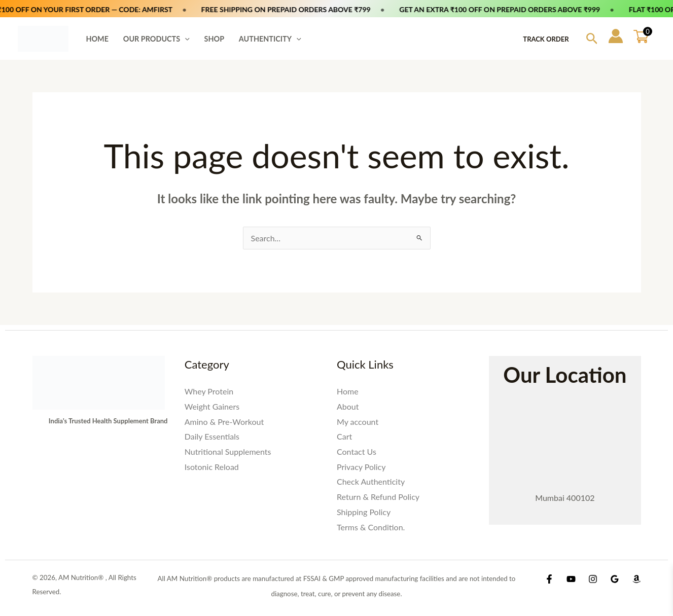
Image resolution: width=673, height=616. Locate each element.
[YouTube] (571, 579)
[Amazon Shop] (636, 579)
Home (348, 391)
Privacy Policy (361, 467)
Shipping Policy (364, 512)
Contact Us (357, 451)
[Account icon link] (616, 36)
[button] (185, 39)
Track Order (546, 39)
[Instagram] (593, 579)
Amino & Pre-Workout (224, 422)
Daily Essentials (212, 436)
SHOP (215, 39)
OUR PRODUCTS (156, 39)
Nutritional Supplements (228, 451)
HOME (97, 39)
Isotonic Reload (212, 467)
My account (358, 422)
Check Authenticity (371, 481)
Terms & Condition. (371, 527)
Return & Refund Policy (378, 497)
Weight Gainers (212, 406)
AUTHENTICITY (270, 39)
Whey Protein (209, 391)
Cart (344, 436)
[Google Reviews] (615, 579)
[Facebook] (549, 579)
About (348, 406)
